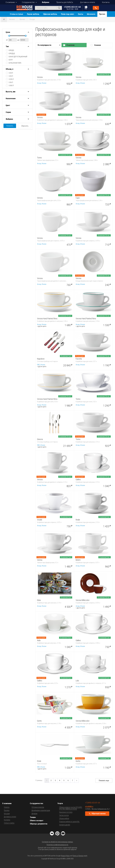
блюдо (11, 50)
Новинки (98, 45)
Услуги (60, 803)
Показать (10, 126)
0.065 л (11, 86)
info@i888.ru (89, 807)
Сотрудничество (28, 2)
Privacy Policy (65, 856)
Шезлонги (91, 14)
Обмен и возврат (37, 821)
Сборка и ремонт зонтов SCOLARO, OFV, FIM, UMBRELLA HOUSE (71, 808)
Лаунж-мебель (33, 14)
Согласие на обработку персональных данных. (57, 842)
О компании (10, 2)
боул (11, 60)
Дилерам (34, 813)
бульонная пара (15, 63)
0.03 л (11, 73)
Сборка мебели (64, 818)
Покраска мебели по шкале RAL (69, 822)
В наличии (71, 45)
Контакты (106, 2)
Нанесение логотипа (66, 812)
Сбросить (25, 126)
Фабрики (46, 2)
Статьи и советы (9, 823)
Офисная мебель (50, 14)
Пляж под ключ (67, 14)
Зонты (80, 14)
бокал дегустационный (18, 57)
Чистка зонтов (64, 815)
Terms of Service (78, 856)
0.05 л (11, 76)
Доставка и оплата (87, 2)
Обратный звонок (96, 8)
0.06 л (11, 82)
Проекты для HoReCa (65, 2)
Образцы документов (39, 824)
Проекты (7, 810)
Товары (33, 817)
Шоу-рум (7, 813)
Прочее (102, 14)
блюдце (12, 53)
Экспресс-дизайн (65, 825)
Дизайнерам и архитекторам (41, 810)
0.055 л (11, 79)
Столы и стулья (16, 14)
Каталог (12, 19)
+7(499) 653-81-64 (72, 8)
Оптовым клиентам (38, 807)
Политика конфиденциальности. (57, 845)
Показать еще (104, 781)
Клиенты (7, 807)
